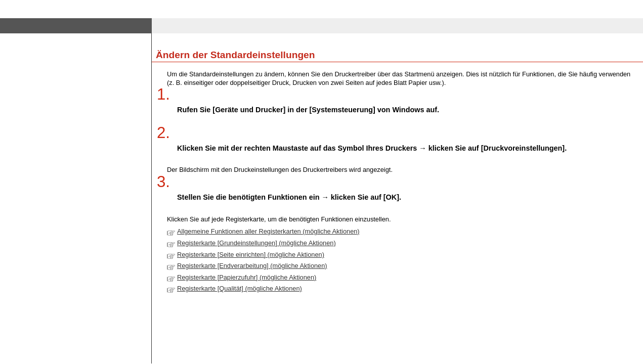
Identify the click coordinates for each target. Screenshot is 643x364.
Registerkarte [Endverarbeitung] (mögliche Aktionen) (252, 266)
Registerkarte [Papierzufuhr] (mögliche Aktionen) (247, 277)
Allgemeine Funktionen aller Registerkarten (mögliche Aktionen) (268, 231)
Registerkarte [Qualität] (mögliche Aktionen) (240, 288)
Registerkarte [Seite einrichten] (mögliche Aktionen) (251, 255)
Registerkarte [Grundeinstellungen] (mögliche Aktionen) (256, 243)
